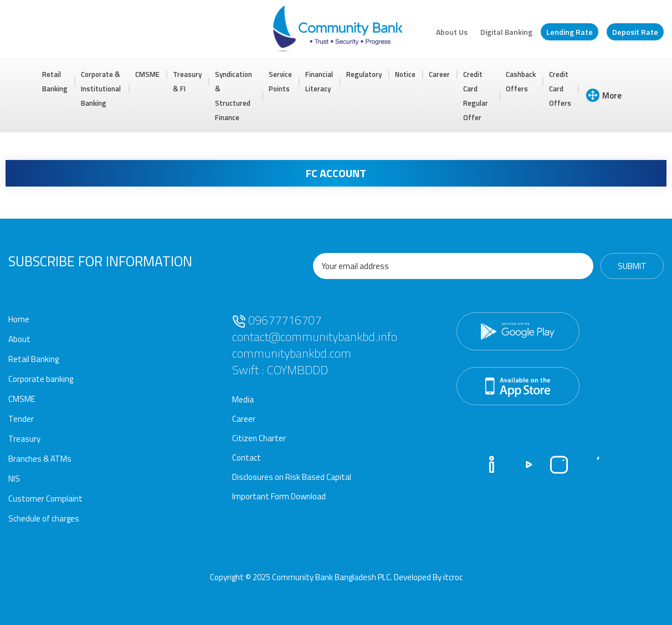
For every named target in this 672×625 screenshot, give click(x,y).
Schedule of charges (44, 518)
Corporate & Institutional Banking (101, 89)
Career (439, 74)
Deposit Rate (635, 32)
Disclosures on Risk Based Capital (292, 477)
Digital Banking (506, 32)
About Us (452, 32)
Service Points (280, 81)
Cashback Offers (521, 81)
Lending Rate (570, 32)
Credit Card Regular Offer (476, 96)
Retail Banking (55, 81)
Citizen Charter (259, 438)
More (604, 95)
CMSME (147, 74)
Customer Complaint (45, 499)
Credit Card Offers (560, 89)
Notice (405, 74)
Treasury (24, 439)
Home (19, 319)
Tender (21, 419)
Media (243, 399)
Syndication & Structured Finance (234, 96)
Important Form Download (279, 496)
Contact (247, 458)
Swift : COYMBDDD (280, 370)
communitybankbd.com (292, 353)
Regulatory (364, 74)
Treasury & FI (187, 81)
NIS (14, 479)
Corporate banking (41, 379)
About (19, 339)
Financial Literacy (319, 81)
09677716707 (277, 320)
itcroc (453, 577)
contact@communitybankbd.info (315, 337)
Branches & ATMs (40, 459)
